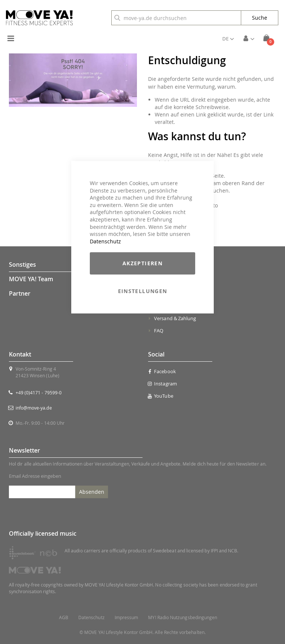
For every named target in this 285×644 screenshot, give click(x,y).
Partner (20, 293)
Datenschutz (105, 241)
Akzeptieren (142, 263)
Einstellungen (143, 291)
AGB (64, 617)
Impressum (127, 617)
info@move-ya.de (34, 408)
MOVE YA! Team (31, 279)
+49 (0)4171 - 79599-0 (39, 392)
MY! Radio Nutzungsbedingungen (183, 617)
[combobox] (176, 18)
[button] (228, 39)
